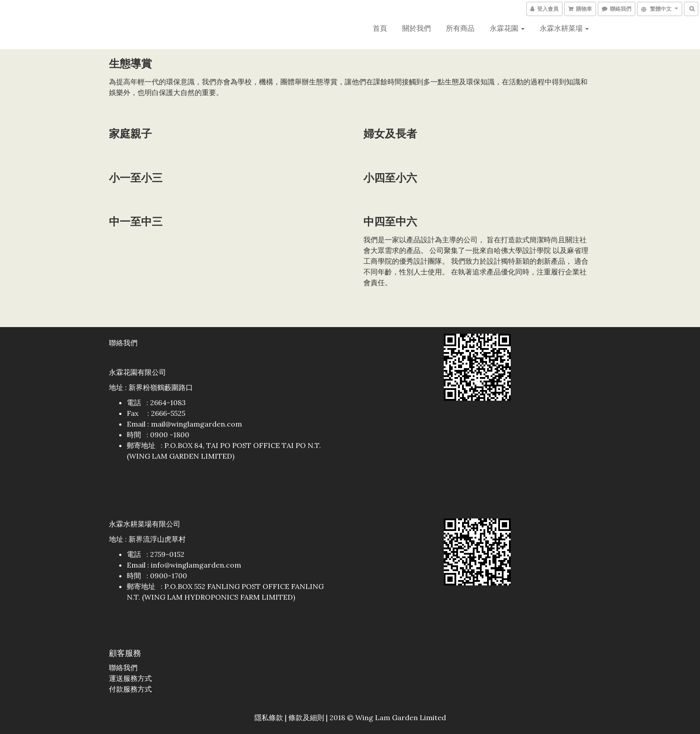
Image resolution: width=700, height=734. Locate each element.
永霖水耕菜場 (564, 28)
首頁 (380, 28)
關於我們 (417, 28)
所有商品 (460, 28)
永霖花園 (507, 28)
